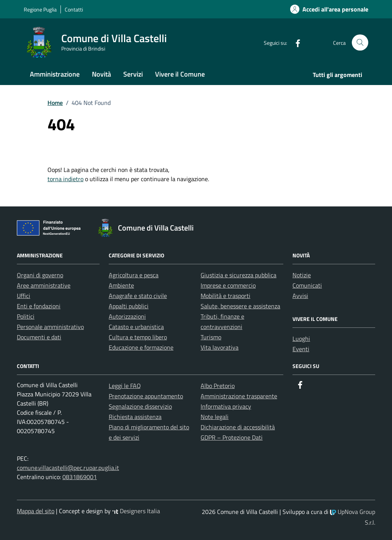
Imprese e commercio (228, 285)
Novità (101, 74)
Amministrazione (55, 74)
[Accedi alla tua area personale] (325, 9)
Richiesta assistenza (135, 417)
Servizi (133, 74)
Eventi (301, 349)
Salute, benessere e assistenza (240, 306)
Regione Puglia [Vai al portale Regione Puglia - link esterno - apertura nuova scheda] (40, 9)
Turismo (211, 337)
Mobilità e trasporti (225, 296)
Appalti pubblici (129, 306)
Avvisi (300, 296)
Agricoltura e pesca (134, 275)
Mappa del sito (36, 511)
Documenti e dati (39, 337)
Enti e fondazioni (39, 306)
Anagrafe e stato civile (138, 296)
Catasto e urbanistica (136, 327)
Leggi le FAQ (125, 386)
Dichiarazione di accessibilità (238, 427)
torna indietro (65, 179)
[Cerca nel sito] (360, 43)
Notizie (302, 275)
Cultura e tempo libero (138, 337)
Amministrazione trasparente (239, 396)
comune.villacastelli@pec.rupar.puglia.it (68, 468)
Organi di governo (40, 275)
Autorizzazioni (127, 316)
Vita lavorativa (220, 347)
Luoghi (301, 339)
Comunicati (307, 285)
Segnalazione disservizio (140, 406)
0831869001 (80, 477)
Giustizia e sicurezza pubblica (238, 275)
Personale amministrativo (50, 327)
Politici (26, 316)
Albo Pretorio (218, 386)
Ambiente (121, 285)
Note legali (215, 417)
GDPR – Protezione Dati (232, 437)
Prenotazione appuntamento (146, 396)
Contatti (74, 9)
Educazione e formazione (141, 347)
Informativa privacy (226, 406)
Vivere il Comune (180, 74)
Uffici (24, 296)
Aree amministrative (44, 285)
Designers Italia (136, 511)
